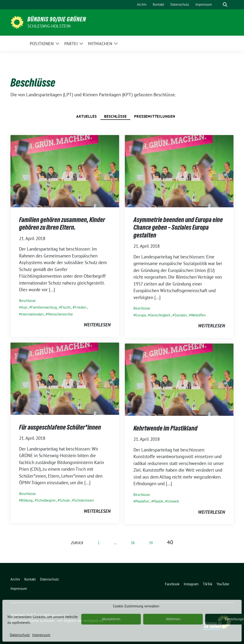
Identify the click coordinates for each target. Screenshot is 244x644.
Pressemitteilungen (155, 116)
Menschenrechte (60, 314)
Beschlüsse (115, 116)
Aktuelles (86, 116)
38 (133, 543)
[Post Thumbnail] (65, 171)
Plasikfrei (142, 501)
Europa (141, 315)
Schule (65, 500)
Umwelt (173, 501)
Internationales (32, 314)
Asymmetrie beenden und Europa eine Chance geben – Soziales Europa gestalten (178, 227)
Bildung (27, 500)
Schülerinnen (84, 500)
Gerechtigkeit (160, 315)
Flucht (66, 307)
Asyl (24, 307)
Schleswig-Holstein (49, 26)
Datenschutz (20, 635)
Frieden (80, 307)
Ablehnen (173, 619)
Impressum (41, 635)
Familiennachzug (44, 307)
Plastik (158, 501)
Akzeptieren (111, 619)
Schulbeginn (46, 500)
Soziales (181, 315)
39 (151, 543)
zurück (77, 543)
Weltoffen (198, 315)
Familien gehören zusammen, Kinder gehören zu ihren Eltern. (62, 223)
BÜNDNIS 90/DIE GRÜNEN (57, 19)
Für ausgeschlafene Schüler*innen (60, 427)
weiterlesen (97, 325)
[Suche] (218, 5)
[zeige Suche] (225, 5)
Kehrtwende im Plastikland (165, 428)
